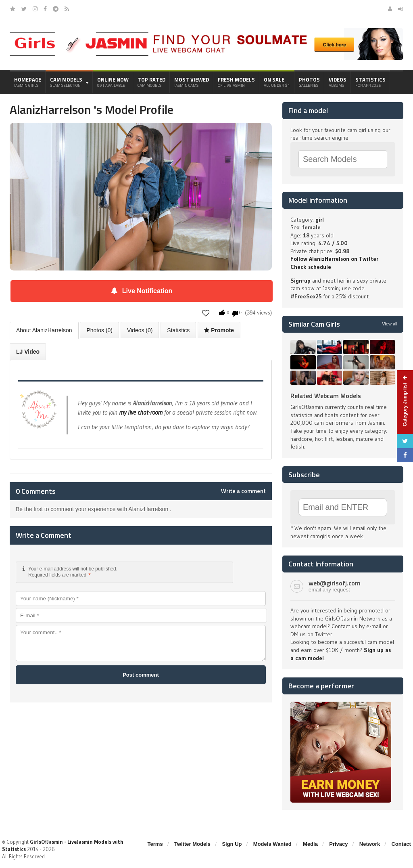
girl (320, 220)
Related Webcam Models (326, 396)
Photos (309, 82)
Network (370, 844)
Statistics (370, 82)
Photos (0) (99, 330)
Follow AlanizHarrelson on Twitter (334, 259)
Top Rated (151, 82)
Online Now (113, 82)
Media (310, 844)
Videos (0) (140, 330)
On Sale (277, 82)
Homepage (28, 82)
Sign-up (300, 281)
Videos (338, 82)
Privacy (338, 844)
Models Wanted (272, 844)
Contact (401, 844)
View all (390, 324)
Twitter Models (192, 844)
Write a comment (243, 491)
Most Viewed (192, 82)
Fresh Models (236, 82)
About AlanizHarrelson (44, 330)
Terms (155, 844)
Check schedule (311, 267)
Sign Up (232, 844)
